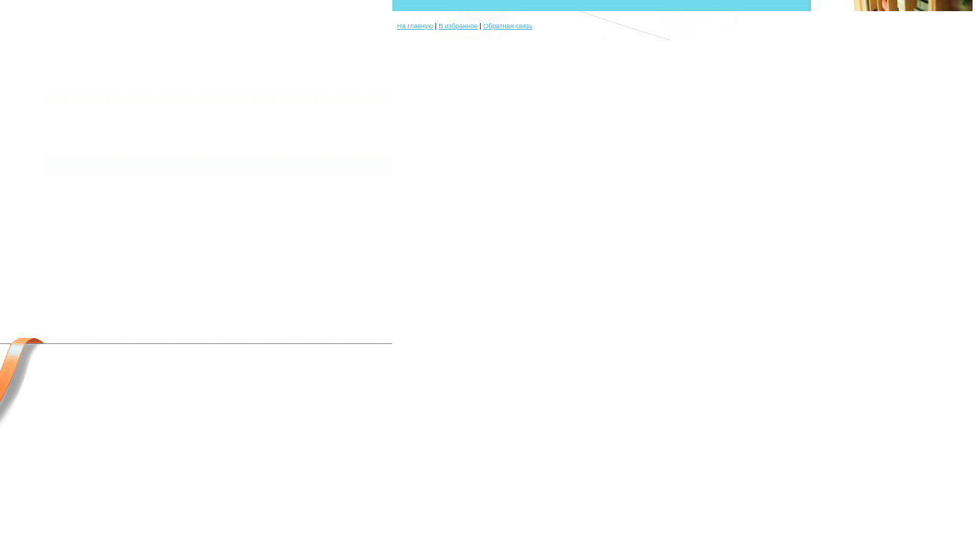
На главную (415, 26)
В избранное (458, 26)
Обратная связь (507, 26)
